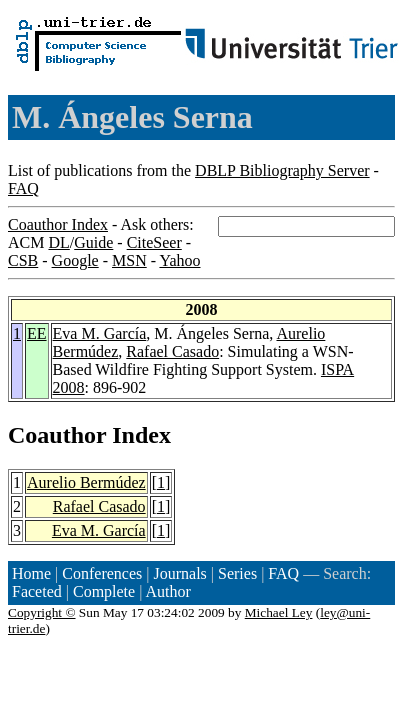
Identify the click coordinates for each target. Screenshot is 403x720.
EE (37, 333)
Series (237, 573)
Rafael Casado (172, 351)
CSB (23, 260)
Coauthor (57, 435)
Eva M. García (100, 333)
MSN (129, 260)
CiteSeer (154, 242)
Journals (179, 573)
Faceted (37, 591)
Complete (104, 591)
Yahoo (179, 260)
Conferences (102, 573)
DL (58, 242)
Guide (93, 242)
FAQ (23, 188)
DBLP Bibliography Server (282, 170)
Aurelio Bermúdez (86, 482)
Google (75, 260)
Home (31, 573)
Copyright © (42, 612)
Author (168, 591)
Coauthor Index (58, 224)
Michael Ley (279, 612)
